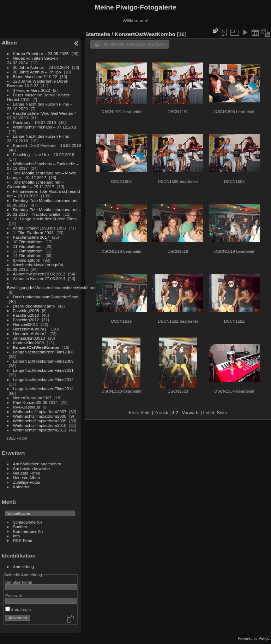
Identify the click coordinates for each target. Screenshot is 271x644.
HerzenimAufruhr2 (30, 333)
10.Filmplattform (28, 242)
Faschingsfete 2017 (31, 237)
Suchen (20, 527)
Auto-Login (18, 610)
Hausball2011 (26, 324)
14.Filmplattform (28, 255)
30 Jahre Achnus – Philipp (37, 72)
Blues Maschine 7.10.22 (35, 76)
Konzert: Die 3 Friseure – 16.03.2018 (47, 145)
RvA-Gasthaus (27, 407)
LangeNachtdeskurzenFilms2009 (43, 361)
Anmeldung (24, 567)
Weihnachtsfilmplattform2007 (40, 412)
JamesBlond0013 (29, 338)
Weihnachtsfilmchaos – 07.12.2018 (45, 127)
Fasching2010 (26, 315)
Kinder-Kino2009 (29, 343)
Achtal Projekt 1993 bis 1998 (40, 228)
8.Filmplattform (27, 260)
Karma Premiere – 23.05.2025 (41, 53)
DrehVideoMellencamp (34, 306)
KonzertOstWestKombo (36, 347)
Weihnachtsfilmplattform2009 (40, 421)
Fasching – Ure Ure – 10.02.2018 (44, 154)
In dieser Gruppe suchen (134, 44)
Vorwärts (191, 413)
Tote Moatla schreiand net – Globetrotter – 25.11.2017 (35, 184)
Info (17, 536)
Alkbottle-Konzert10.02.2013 (39, 274)
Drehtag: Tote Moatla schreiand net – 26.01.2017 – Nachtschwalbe (44, 212)
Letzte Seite (215, 413)
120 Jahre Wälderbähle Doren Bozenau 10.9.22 (38, 83)
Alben (9, 43)
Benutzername (19, 582)
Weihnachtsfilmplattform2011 (40, 430)
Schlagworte (25, 522)
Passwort (14, 595)
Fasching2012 (26, 320)
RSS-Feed (23, 540)
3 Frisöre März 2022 (32, 90)
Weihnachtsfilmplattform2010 (40, 425)
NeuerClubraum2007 (32, 398)
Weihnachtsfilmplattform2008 (40, 416)
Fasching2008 (26, 311)
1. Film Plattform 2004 (33, 232)
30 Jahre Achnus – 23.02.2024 (41, 67)
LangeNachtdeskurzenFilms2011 (43, 370)
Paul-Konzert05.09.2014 (35, 402)
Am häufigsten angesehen (37, 464)
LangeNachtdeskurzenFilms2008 (43, 352)
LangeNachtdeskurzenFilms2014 (43, 389)
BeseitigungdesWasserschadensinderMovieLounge (54, 288)
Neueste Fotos (27, 473)
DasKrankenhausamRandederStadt (46, 297)
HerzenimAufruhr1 (30, 329)
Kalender (21, 487)
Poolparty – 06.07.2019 (35, 122)
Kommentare (25, 531)
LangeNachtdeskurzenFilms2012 (43, 379)
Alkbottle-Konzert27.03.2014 (39, 278)
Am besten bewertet (32, 468)
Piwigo (264, 638)
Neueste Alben (27, 478)
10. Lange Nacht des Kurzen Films (45, 219)
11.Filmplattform (28, 246)
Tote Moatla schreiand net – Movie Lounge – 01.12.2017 (42, 175)
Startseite (98, 34)
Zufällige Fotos (27, 482)
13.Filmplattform (28, 251)
